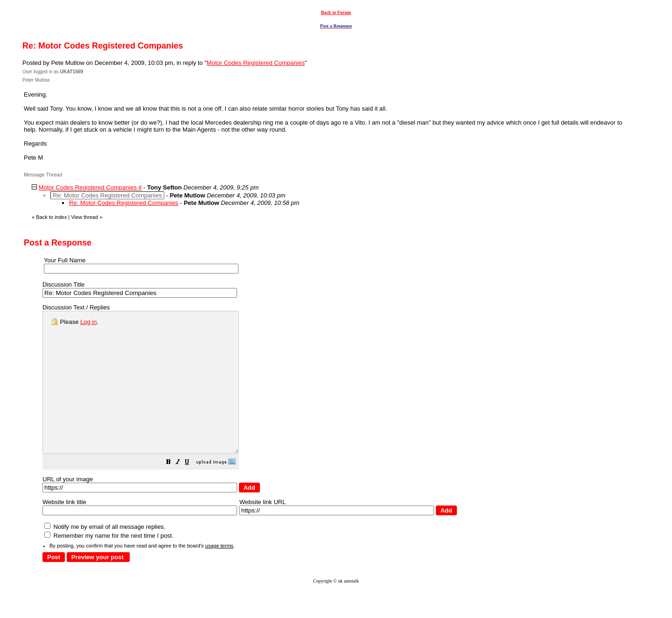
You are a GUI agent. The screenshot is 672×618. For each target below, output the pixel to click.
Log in (88, 322)
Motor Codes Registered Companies (256, 63)
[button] (192, 491)
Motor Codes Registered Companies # (90, 187)
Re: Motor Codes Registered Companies (124, 203)
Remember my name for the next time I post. (109, 564)
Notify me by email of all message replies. (105, 555)
